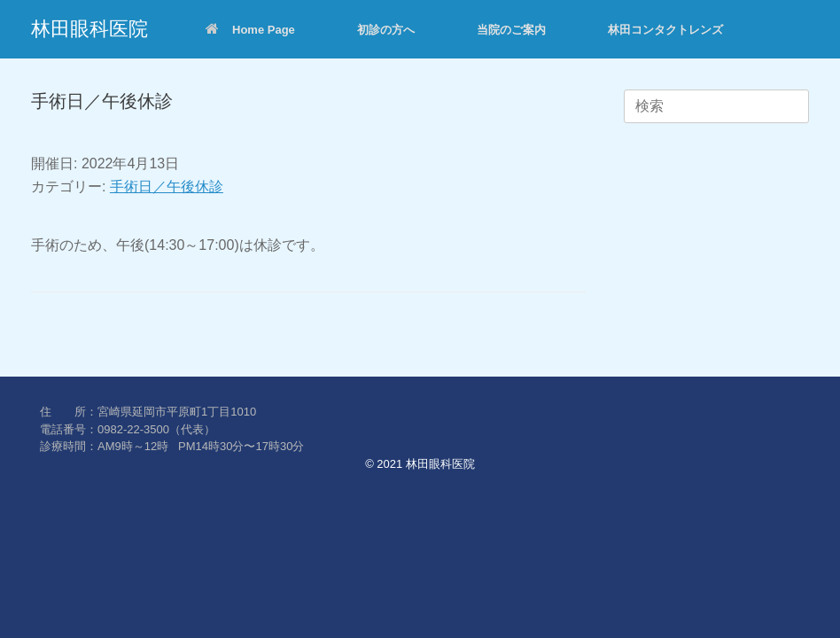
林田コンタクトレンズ (665, 30)
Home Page (250, 30)
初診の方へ (386, 30)
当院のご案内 (511, 30)
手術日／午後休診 (167, 187)
